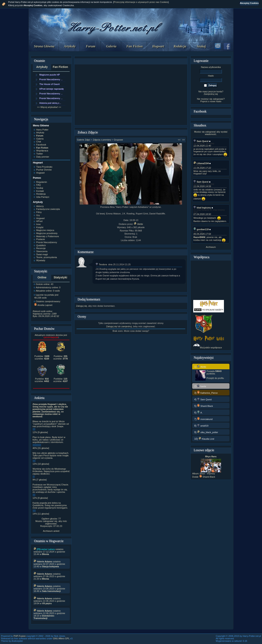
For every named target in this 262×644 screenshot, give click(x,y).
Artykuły (70, 46)
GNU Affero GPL (61, 638)
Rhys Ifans (211, 456)
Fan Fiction (134, 46)
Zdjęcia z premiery (102, 140)
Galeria (111, 46)
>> (184, 140)
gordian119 (201, 229)
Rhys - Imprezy (207, 474)
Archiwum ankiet (51, 531)
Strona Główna (44, 46)
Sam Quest (201, 141)
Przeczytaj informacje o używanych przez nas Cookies (141, 2)
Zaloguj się (82, 306)
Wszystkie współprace (211, 348)
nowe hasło (216, 101)
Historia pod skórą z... (50, 103)
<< (179, 140)
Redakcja (180, 46)
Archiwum (211, 247)
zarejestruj (126, 326)
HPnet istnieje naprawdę (51, 89)
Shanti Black (207, 477)
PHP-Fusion (20, 636)
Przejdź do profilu (215, 378)
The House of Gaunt (49, 84)
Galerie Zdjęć (84, 140)
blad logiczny (202, 208)
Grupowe (118, 140)
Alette (138, 224)
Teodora (101, 264)
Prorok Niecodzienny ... (51, 79)
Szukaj (201, 46)
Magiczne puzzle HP (50, 75)
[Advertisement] (131, 95)
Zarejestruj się (211, 94)
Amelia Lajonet (43, 305)
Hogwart (158, 46)
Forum (91, 46)
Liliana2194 (201, 163)
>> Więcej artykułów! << (49, 107)
